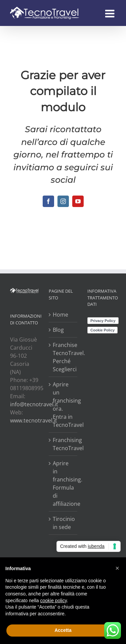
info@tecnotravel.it (34, 404)
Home (60, 315)
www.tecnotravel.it (34, 420)
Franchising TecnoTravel (63, 444)
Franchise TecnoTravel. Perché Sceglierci (63, 357)
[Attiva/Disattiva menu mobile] (111, 13)
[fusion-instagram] (63, 201)
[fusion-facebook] (48, 201)
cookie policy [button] (54, 601)
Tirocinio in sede (63, 523)
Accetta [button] (63, 630)
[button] (117, 568)
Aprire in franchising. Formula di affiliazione (63, 484)
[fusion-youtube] (78, 201)
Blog (58, 330)
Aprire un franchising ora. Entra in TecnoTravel (63, 405)
